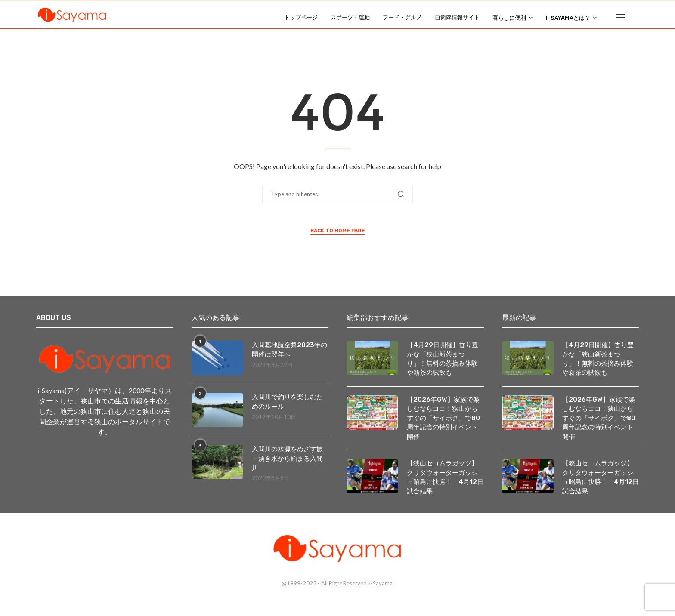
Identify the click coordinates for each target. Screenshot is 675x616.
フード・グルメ (402, 17)
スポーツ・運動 (350, 17)
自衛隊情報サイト (457, 17)
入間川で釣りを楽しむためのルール (290, 408)
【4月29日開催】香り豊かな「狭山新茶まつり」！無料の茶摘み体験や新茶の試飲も (445, 366)
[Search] (635, 18)
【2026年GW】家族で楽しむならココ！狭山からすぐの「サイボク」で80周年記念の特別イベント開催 (445, 427)
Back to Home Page (338, 237)
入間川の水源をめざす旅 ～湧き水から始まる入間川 (290, 465)
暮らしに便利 (509, 18)
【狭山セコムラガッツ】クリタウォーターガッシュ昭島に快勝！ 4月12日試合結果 (445, 488)
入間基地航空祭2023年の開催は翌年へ (288, 356)
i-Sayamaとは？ (568, 18)
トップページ (301, 17)
